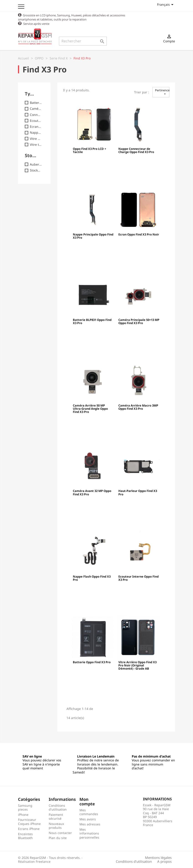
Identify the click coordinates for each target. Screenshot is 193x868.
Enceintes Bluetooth (25, 836)
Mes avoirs (88, 819)
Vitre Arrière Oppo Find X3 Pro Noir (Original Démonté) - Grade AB (137, 665)
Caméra (36, 108)
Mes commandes (89, 812)
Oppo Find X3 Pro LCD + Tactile (89, 150)
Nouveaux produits (56, 826)
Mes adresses (90, 824)
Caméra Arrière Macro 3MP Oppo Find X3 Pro (138, 407)
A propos (164, 861)
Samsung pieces (25, 807)
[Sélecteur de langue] (166, 4)
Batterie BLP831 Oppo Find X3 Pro (92, 321)
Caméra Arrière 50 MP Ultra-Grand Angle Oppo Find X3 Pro (90, 409)
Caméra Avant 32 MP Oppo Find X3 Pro (92, 492)
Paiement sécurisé (56, 816)
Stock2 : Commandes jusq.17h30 (36, 170)
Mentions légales (158, 857)
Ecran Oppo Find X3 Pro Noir (139, 234)
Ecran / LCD (36, 126)
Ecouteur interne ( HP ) (36, 120)
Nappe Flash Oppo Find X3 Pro (92, 578)
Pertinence (162, 92)
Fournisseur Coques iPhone (29, 821)
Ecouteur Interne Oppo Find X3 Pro (138, 578)
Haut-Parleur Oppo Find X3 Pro (138, 492)
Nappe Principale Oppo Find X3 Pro (93, 236)
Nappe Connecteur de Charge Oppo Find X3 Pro (136, 150)
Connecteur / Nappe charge (36, 115)
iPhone (23, 814)
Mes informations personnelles (89, 833)
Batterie (36, 102)
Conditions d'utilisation (58, 807)
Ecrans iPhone (29, 828)
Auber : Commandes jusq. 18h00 (36, 164)
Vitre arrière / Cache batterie (36, 138)
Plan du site (58, 838)
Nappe (36, 132)
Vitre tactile (36, 144)
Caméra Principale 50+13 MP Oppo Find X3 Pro (139, 321)
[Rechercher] (83, 41)
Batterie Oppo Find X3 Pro (92, 662)
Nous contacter (60, 833)
